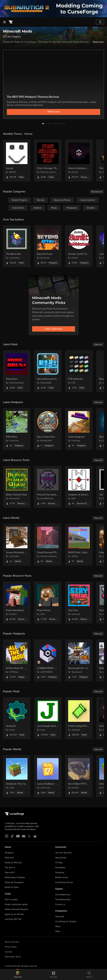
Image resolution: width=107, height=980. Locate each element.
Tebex (58, 927)
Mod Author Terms (13, 957)
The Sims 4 (10, 868)
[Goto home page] (11, 22)
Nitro (58, 931)
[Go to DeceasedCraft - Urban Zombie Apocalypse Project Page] (79, 660)
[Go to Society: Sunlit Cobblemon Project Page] (79, 246)
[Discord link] (24, 836)
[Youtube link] (18, 836)
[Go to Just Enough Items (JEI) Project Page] (48, 718)
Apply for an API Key (14, 914)
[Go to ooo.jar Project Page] (17, 160)
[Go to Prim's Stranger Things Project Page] (48, 160)
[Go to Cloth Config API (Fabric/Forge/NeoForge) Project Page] (79, 718)
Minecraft (9, 858)
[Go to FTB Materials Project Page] (79, 371)
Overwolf (60, 917)
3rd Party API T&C (13, 919)
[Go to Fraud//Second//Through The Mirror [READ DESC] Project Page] (48, 545)
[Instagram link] (7, 836)
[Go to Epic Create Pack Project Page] (48, 429)
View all (98, 344)
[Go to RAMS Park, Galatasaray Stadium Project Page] (79, 545)
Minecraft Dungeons (14, 882)
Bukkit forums (62, 878)
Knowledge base (63, 895)
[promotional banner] (53, 9)
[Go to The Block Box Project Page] (17, 246)
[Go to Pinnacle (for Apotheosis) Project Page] (48, 487)
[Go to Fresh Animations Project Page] (17, 603)
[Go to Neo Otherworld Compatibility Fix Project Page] (48, 371)
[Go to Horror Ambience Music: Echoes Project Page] (79, 160)
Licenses (8, 952)
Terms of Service (12, 942)
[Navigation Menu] (4, 22)
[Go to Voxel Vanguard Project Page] (79, 429)
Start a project (11, 900)
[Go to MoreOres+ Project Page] (17, 371)
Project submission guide (16, 904)
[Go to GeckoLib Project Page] (17, 718)
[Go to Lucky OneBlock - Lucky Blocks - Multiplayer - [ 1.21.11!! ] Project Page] (48, 776)
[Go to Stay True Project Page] (79, 603)
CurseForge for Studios (66, 922)
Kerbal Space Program (15, 878)
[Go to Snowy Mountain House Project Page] (17, 545)
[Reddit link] (35, 836)
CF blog (59, 863)
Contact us (60, 904)
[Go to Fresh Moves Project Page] (48, 603)
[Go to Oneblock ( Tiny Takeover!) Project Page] (17, 776)
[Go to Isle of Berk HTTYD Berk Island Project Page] (79, 776)
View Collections (54, 329)
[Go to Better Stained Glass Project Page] (17, 487)
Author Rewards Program (16, 909)
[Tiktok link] (12, 836)
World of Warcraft (13, 863)
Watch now (53, 112)
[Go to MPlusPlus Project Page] (17, 429)
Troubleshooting (63, 900)
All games (9, 853)
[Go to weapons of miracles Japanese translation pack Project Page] (79, 487)
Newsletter (60, 868)
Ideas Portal (61, 858)
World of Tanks (12, 887)
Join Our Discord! (63, 853)
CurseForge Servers (64, 882)
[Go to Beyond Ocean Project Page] (48, 246)
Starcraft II (10, 873)
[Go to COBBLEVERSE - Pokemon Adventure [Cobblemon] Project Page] (48, 660)
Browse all (97, 192)
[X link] (29, 836)
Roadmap (60, 873)
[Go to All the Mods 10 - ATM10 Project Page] (17, 660)
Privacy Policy (11, 947)
